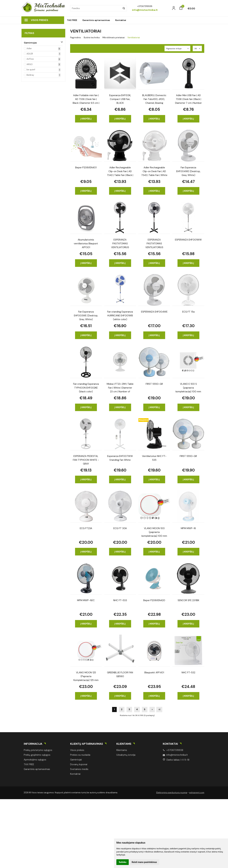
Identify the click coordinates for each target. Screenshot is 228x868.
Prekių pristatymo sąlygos (38, 750)
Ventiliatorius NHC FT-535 (154, 458)
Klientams (124, 744)
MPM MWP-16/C (86, 600)
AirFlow (30, 59)
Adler (29, 48)
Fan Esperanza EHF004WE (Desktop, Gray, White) (188, 171)
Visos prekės (36, 20)
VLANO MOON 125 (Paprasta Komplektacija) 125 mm (86, 676)
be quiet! (31, 70)
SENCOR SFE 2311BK (188, 600)
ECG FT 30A (120, 528)
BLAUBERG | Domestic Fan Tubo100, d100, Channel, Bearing (154, 99)
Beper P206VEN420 (154, 600)
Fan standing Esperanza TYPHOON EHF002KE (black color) (86, 388)
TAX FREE (72, 20)
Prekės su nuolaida (80, 755)
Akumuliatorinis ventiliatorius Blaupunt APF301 (86, 243)
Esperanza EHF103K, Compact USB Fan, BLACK (120, 99)
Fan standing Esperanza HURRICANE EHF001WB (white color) (120, 315)
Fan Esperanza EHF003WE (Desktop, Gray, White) (86, 315)
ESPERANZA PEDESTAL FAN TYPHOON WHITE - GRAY (86, 460)
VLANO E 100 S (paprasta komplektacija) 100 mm (188, 388)
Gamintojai (76, 760)
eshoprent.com (197, 793)
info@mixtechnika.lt (175, 755)
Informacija (33, 744)
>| (159, 709)
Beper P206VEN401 (86, 168)
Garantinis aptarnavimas (96, 20)
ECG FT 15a (188, 312)
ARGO (30, 64)
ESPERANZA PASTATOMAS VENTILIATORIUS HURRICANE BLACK (120, 243)
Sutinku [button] (123, 862)
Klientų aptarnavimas (87, 744)
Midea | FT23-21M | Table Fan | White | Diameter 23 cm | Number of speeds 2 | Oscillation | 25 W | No (120, 388)
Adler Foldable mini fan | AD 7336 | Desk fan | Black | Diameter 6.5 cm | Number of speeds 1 (86, 99)
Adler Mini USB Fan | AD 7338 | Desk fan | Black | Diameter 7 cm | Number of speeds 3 (188, 99)
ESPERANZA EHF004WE (154, 312)
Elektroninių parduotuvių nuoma (172, 793)
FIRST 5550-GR (154, 384)
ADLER (30, 54)
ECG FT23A (86, 528)
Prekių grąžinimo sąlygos (37, 755)
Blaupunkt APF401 (154, 673)
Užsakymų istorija (126, 755)
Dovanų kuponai (79, 764)
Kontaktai (121, 20)
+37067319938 (173, 750)
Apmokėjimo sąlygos (35, 760)
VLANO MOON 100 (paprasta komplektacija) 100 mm (154, 532)
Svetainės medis (79, 769)
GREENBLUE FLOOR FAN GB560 (120, 674)
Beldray (30, 75)
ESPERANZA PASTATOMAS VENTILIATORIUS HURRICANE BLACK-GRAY (154, 243)
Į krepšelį (86, 119)
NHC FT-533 (120, 600)
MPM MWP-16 (188, 528)
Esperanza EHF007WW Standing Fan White (120, 458)
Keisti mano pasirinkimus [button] (144, 862)
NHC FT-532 (188, 673)
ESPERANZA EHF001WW (188, 240)
